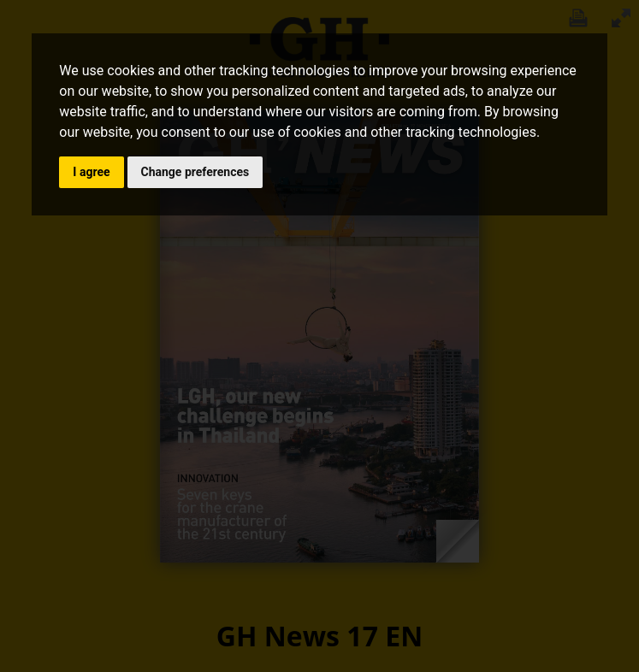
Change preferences (195, 172)
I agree (91, 172)
